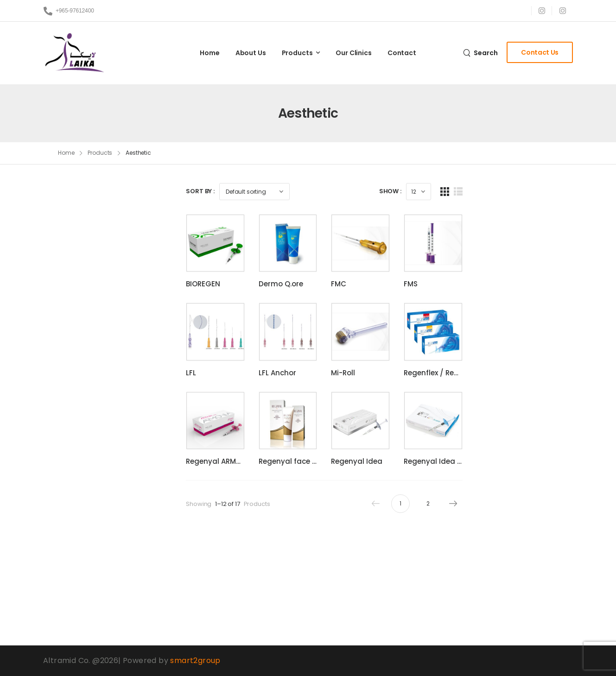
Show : (487, 191)
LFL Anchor (302, 421)
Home (210, 53)
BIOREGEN (203, 308)
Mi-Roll (392, 421)
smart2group (195, 661)
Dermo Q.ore (305, 308)
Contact (402, 53)
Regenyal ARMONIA (219, 534)
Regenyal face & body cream (335, 534)
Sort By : (200, 191)
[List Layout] (555, 192)
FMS (483, 308)
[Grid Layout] (541, 192)
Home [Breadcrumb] (66, 153)
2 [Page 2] (525, 576)
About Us (251, 53)
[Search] (480, 53)
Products (297, 53)
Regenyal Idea (405, 534)
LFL (191, 421)
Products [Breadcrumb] (100, 153)
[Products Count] (515, 192)
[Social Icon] (542, 10)
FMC (387, 308)
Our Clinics (353, 53)
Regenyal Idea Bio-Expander (527, 534)
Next (547, 576)
